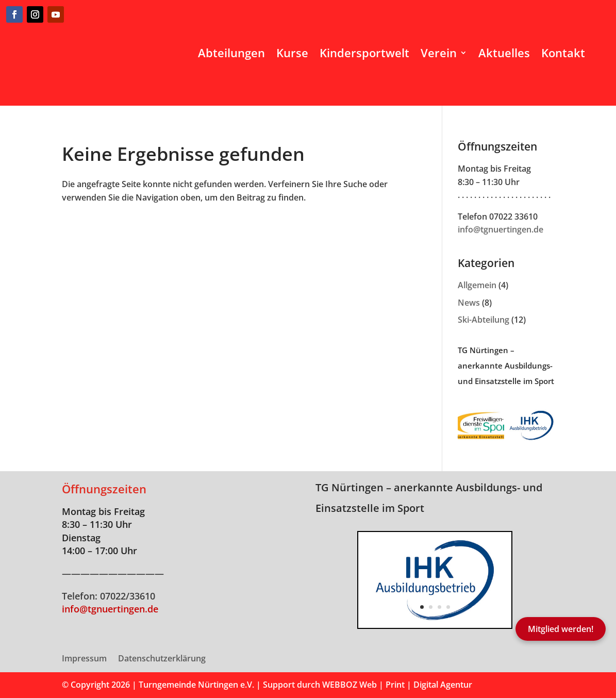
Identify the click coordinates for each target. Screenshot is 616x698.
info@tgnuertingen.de (501, 229)
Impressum (84, 659)
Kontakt (563, 53)
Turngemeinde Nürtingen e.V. (197, 685)
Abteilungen (231, 53)
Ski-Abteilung (484, 320)
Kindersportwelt (364, 53)
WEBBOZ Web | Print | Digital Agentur (397, 685)
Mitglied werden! (561, 629)
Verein (439, 53)
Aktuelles (504, 53)
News (469, 303)
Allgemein (477, 285)
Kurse (292, 53)
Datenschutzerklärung (162, 659)
